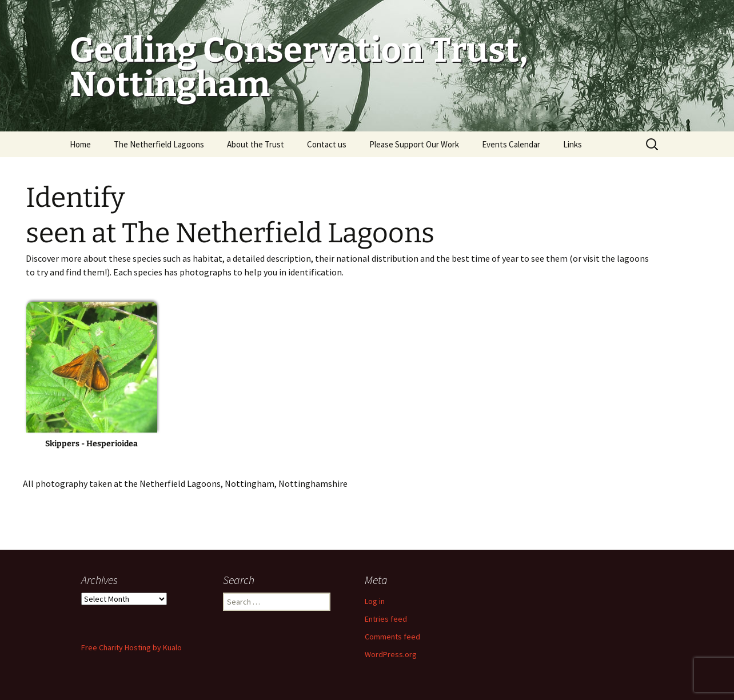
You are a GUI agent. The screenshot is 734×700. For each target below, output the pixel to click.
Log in (375, 601)
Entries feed (386, 619)
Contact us (327, 144)
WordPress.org (391, 654)
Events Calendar (511, 144)
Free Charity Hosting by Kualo (131, 647)
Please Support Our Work (414, 144)
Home (80, 144)
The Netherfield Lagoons (159, 144)
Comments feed (392, 637)
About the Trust (256, 144)
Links (573, 144)
